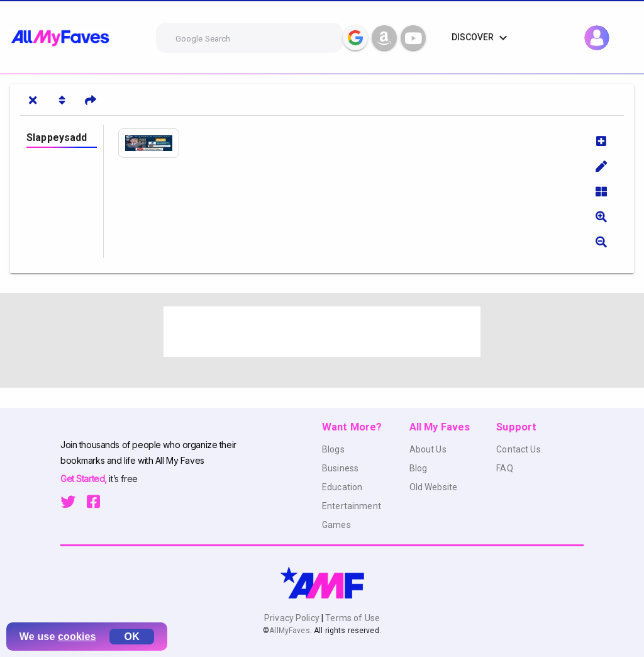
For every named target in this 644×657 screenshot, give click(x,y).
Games (336, 525)
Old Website (434, 487)
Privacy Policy (293, 618)
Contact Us (518, 449)
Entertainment (352, 506)
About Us (428, 449)
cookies (77, 637)
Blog (419, 468)
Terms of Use (352, 618)
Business (340, 468)
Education (342, 487)
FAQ (504, 468)
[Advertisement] (322, 332)
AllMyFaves (289, 631)
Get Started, (85, 479)
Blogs (333, 449)
